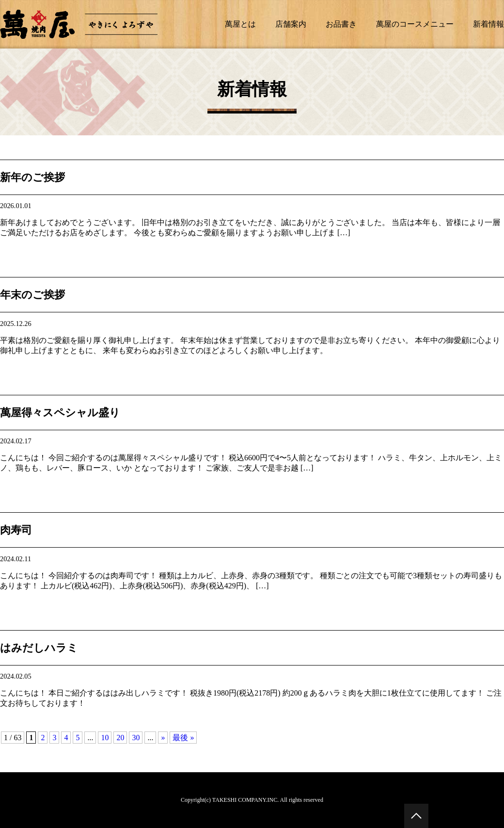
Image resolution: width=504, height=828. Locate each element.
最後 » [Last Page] (183, 738)
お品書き (341, 24)
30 (136, 738)
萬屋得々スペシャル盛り (60, 413)
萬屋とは (240, 24)
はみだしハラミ (39, 648)
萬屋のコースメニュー (415, 24)
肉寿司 (16, 530)
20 (120, 738)
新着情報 (488, 24)
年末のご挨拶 (32, 295)
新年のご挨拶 (32, 177)
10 (105, 738)
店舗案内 (291, 24)
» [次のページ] (163, 738)
